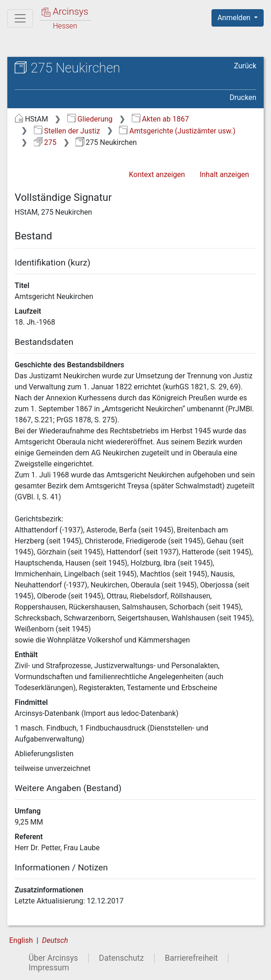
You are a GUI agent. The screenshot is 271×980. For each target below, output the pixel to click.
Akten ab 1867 (160, 119)
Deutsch (55, 940)
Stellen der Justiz (67, 131)
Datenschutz (121, 958)
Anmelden (235, 18)
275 (45, 142)
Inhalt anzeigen (224, 174)
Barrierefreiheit (191, 958)
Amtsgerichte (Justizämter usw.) (177, 131)
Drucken (243, 97)
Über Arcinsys (53, 958)
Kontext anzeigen (157, 174)
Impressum (49, 968)
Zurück (245, 66)
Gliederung (90, 119)
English (21, 940)
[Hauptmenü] (20, 18)
